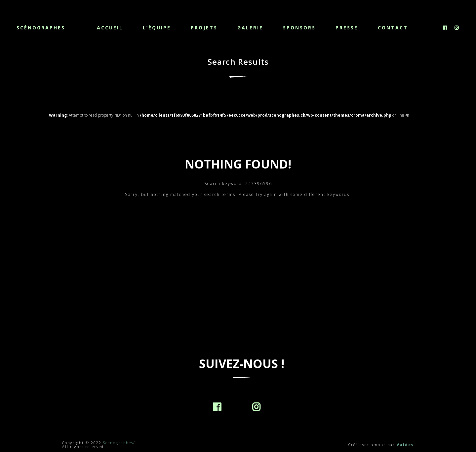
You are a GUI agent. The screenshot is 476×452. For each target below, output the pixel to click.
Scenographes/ (119, 443)
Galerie (250, 28)
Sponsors (299, 28)
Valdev (405, 445)
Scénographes (41, 27)
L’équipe (157, 28)
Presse (347, 28)
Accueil (110, 28)
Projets (204, 28)
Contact (393, 28)
